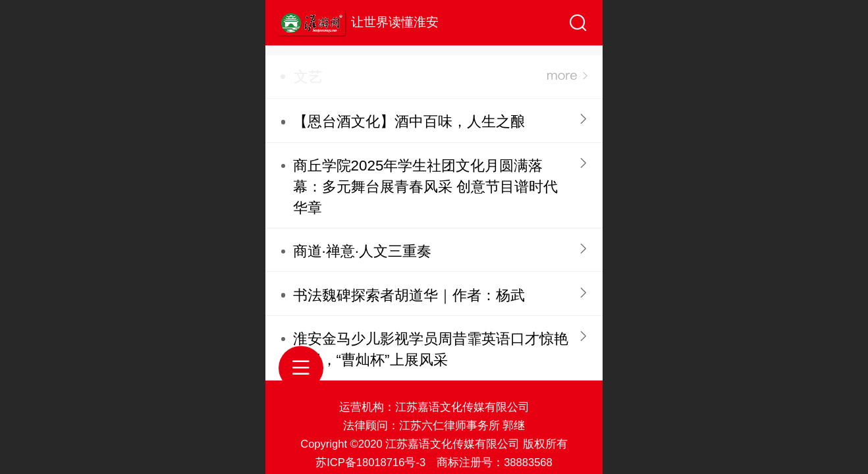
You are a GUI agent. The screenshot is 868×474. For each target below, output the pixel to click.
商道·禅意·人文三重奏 (362, 251)
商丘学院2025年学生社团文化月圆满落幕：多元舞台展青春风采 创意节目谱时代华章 (425, 187)
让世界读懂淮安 (395, 22)
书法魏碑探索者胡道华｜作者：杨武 (409, 295)
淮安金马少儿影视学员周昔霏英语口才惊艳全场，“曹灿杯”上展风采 (431, 349)
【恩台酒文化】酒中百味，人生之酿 (409, 121)
